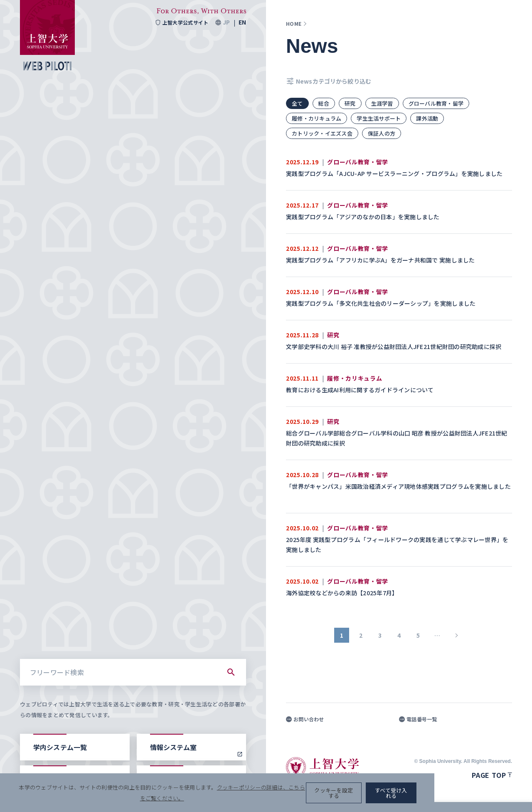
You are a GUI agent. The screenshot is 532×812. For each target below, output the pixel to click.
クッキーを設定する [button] (417, 796)
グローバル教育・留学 (436, 103)
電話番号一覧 (418, 719)
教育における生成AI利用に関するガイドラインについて (361, 390)
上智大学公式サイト (181, 22)
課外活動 (427, 118)
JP (226, 22)
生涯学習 (382, 103)
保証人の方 (382, 133)
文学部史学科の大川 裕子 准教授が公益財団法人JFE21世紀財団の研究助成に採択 (394, 347)
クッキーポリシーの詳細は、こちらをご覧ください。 (284, 796)
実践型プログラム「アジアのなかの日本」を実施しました (363, 217)
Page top (492, 775)
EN (242, 22)
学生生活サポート (379, 118)
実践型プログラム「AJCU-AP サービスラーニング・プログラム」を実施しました (395, 173)
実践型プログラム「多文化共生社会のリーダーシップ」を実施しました (382, 303)
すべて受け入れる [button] (483, 796)
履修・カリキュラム (316, 118)
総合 (324, 103)
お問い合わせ (305, 719)
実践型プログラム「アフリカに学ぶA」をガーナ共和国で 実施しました (381, 260)
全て (297, 103)
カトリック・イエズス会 (322, 133)
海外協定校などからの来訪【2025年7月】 (343, 593)
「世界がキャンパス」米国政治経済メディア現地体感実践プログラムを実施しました (398, 486)
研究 (350, 103)
